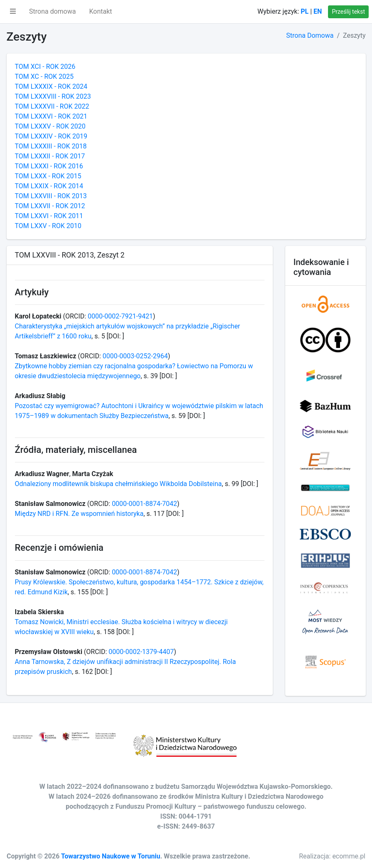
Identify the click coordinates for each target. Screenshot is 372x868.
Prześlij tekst (348, 12)
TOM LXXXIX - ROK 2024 (51, 86)
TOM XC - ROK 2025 (44, 77)
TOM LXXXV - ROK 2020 (50, 126)
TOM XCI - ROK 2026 (45, 67)
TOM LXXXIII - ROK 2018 (51, 146)
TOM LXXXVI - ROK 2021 (51, 116)
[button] (13, 12)
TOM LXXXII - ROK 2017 (50, 156)
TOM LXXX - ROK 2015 (48, 176)
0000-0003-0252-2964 (135, 356)
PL (305, 11)
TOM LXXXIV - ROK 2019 (51, 136)
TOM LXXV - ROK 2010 (48, 226)
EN (318, 11)
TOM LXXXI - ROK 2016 (49, 166)
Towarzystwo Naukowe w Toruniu (111, 856)
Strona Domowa (310, 35)
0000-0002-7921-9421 (120, 316)
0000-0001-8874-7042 (144, 504)
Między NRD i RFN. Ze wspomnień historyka (79, 514)
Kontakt (101, 11)
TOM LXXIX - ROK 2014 (49, 186)
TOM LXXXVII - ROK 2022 (52, 106)
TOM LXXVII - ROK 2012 (50, 206)
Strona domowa (53, 11)
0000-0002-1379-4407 (141, 652)
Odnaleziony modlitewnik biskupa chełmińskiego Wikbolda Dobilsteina (119, 484)
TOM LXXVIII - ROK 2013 (51, 196)
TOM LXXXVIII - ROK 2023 (53, 96)
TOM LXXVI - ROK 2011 (49, 216)
